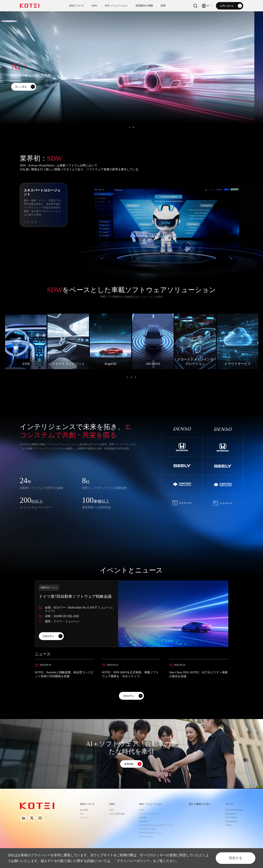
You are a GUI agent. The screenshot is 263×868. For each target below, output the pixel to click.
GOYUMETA (231, 818)
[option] (131, 76)
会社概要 (84, 810)
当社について (76, 6)
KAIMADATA (232, 821)
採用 (163, 6)
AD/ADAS (144, 821)
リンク (229, 804)
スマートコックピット (149, 814)
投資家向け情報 (144, 6)
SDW (94, 6)
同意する (236, 858)
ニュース (84, 818)
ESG (82, 814)
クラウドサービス (147, 829)
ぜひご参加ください (200, 804)
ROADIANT (231, 814)
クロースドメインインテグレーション (157, 825)
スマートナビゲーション (150, 833)
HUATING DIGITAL (235, 810)
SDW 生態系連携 (117, 814)
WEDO (229, 825)
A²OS (142, 810)
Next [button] (261, 76)
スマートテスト (146, 837)
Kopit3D (143, 818)
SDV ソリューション (116, 6)
